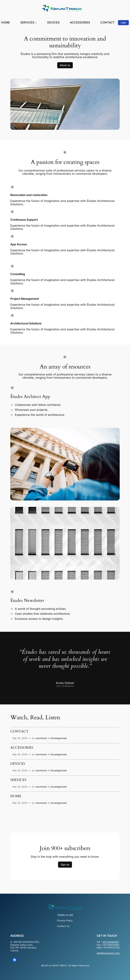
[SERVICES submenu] (36, 23)
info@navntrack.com (108, 953)
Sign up (65, 865)
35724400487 (111, 942)
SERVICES (18, 780)
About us (65, 65)
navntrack (41, 738)
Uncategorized (58, 738)
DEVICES (18, 764)
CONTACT (19, 732)
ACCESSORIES (22, 748)
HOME (16, 796)
